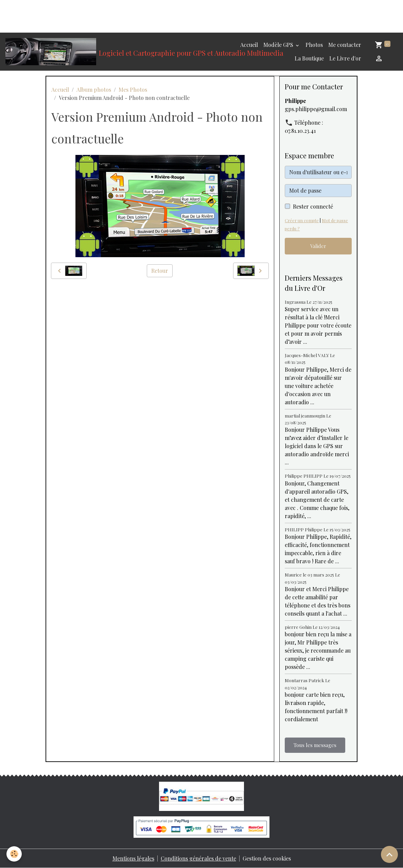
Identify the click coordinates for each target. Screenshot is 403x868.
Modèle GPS (279, 45)
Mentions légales (133, 858)
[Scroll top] (389, 854)
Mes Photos (133, 90)
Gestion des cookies (267, 858)
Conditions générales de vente (198, 858)
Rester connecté (313, 206)
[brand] (109, 52)
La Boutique (309, 58)
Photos (314, 45)
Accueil (249, 45)
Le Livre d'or (345, 58)
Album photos (94, 90)
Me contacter (345, 45)
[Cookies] (14, 854)
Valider (318, 246)
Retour (160, 271)
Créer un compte (302, 220)
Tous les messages (315, 745)
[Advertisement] (124, 15)
